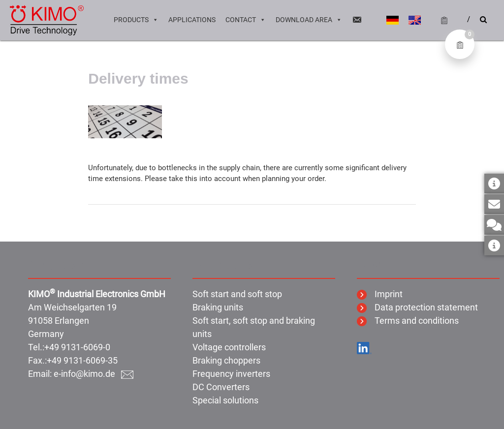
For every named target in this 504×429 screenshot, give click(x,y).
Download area (309, 20)
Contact (246, 20)
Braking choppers (226, 360)
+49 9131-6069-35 (82, 360)
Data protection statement (417, 307)
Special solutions (225, 400)
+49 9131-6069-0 (77, 347)
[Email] (357, 20)
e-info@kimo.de (94, 374)
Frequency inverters (231, 374)
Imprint (380, 294)
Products (136, 20)
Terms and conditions (408, 321)
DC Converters (221, 387)
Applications (192, 20)
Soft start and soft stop (237, 294)
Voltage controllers (229, 347)
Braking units (218, 307)
